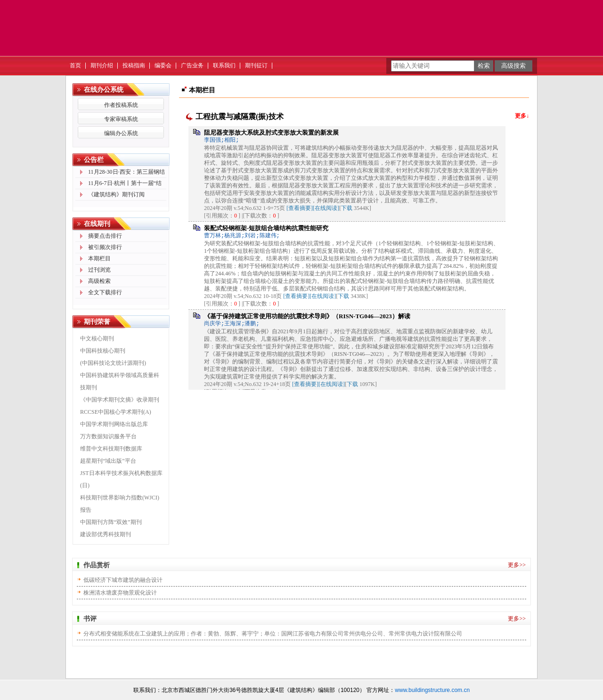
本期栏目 (99, 258)
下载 (347, 208)
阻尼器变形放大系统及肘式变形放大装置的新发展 (271, 133)
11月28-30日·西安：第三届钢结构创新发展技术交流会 (126, 173)
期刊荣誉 (97, 322)
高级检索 (99, 281)
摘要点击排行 (105, 236)
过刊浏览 (99, 270)
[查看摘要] (300, 208)
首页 (75, 65)
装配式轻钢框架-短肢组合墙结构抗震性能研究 (266, 228)
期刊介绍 (102, 65)
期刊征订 (256, 65)
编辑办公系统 (121, 133)
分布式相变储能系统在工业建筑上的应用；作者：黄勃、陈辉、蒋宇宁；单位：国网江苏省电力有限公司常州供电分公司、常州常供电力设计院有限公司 (273, 634)
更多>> (517, 565)
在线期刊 (97, 224)
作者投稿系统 (121, 105)
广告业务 (192, 65)
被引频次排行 (105, 247)
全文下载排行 (105, 292)
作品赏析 (97, 565)
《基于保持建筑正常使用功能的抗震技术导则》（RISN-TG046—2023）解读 (307, 316)
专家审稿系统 (121, 119)
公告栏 (94, 160)
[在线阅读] (326, 208)
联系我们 (224, 65)
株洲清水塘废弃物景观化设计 (120, 593)
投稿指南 (134, 65)
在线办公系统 (104, 90)
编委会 (163, 65)
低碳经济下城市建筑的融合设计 (123, 580)
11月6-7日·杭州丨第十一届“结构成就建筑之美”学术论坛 (125, 184)
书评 (90, 619)
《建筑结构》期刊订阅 (116, 194)
